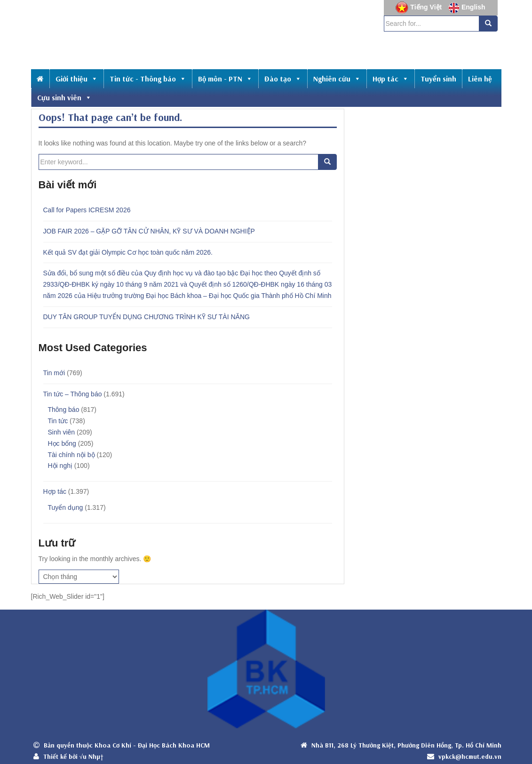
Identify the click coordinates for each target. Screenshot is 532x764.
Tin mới (54, 373)
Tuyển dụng (66, 507)
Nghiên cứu (337, 79)
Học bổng (62, 443)
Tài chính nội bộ (71, 455)
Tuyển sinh (438, 79)
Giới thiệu (77, 79)
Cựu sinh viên (64, 97)
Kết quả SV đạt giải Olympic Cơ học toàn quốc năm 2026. (128, 252)
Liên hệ (480, 79)
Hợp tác (391, 79)
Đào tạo (283, 79)
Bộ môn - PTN (225, 79)
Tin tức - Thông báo (148, 79)
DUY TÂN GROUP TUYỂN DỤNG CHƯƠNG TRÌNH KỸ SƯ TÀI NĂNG (147, 317)
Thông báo (64, 410)
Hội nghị (60, 466)
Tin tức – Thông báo (73, 394)
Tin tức (58, 421)
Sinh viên (62, 432)
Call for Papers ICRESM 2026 (87, 210)
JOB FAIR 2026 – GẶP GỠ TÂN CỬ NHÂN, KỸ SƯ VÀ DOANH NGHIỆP (149, 231)
